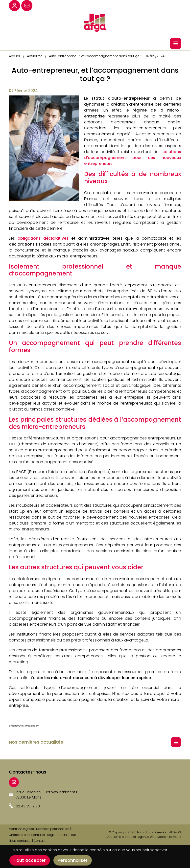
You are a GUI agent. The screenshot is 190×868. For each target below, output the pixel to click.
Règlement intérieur (62, 835)
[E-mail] (14, 782)
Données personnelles (53, 829)
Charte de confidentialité (27, 835)
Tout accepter (30, 860)
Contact (40, 841)
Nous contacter (20, 841)
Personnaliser (73, 860)
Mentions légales (21, 829)
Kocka (162, 837)
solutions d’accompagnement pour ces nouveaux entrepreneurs (133, 158)
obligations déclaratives (43, 238)
